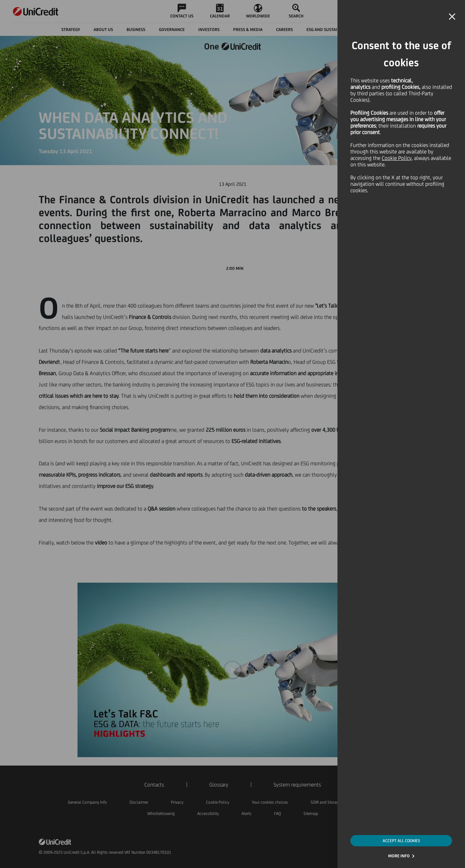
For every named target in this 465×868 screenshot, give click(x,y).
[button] (452, 17)
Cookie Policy (397, 158)
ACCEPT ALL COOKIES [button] (401, 841)
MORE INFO (399, 856)
